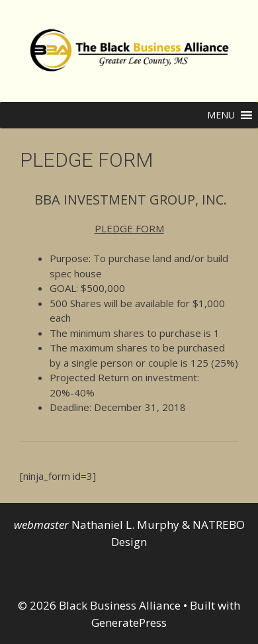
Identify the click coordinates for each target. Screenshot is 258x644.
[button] (221, 115)
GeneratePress (129, 622)
